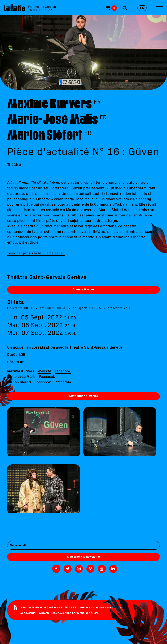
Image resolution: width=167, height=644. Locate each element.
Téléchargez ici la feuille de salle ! (36, 253)
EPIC (96, 613)
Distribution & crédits (83, 396)
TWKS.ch (43, 613)
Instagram (63, 382)
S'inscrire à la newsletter (83, 557)
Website (44, 371)
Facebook (63, 371)
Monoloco (84, 613)
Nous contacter (117, 608)
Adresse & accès (84, 289)
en (142, 8)
